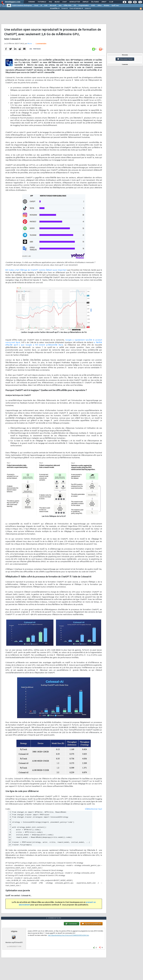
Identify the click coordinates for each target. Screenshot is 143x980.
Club (111, 2)
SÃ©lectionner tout (93, 809)
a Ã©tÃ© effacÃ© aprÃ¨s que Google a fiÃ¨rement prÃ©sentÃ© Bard (54, 344)
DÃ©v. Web (68, 6)
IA (41, 6)
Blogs (57, 2)
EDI (75, 6)
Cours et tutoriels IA (76, 8)
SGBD (93, 6)
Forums (32, 2)
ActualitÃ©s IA (55, 8)
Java (60, 6)
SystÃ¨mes (115, 6)
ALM (46, 6)
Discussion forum (125, 59)
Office (99, 6)
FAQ (50, 2)
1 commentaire (41, 44)
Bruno (30, 44)
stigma (14, 931)
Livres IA (88, 8)
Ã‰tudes (95, 2)
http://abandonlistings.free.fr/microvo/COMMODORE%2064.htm (68, 935)
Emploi (85, 2)
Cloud (36, 6)
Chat (65, 2)
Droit (104, 2)
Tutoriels (42, 2)
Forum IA (65, 8)
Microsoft (53, 6)
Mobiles (107, 6)
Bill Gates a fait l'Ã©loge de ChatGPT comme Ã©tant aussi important (36, 270)
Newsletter (75, 2)
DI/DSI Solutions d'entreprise (22, 6)
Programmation (84, 6)
